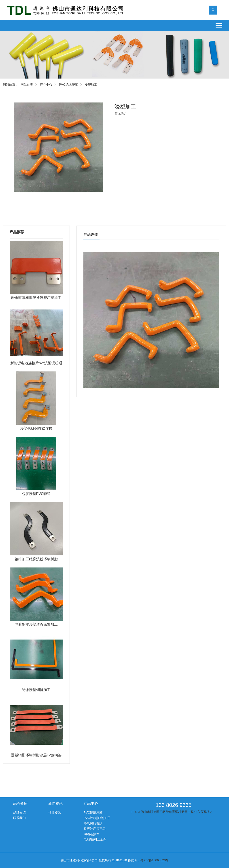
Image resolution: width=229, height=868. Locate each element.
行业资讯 (55, 813)
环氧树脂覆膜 (93, 823)
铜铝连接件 (91, 834)
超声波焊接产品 (95, 829)
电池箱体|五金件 (95, 839)
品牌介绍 (19, 813)
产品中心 (46, 85)
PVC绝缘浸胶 (69, 85)
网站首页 (27, 85)
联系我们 (19, 818)
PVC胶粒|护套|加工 (97, 818)
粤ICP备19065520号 (155, 860)
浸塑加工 (91, 85)
